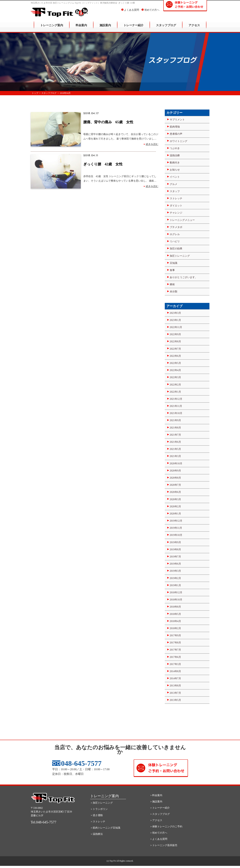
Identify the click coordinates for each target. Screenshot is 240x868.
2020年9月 (175, 471)
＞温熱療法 (97, 834)
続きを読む (152, 144)
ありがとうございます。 (184, 277)
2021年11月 (176, 406)
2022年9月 (175, 334)
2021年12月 (176, 399)
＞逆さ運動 (97, 815)
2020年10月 (176, 464)
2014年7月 (175, 678)
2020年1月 (175, 514)
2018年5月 (175, 614)
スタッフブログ (166, 28)
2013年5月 (175, 700)
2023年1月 (175, 320)
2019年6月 (175, 564)
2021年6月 (175, 442)
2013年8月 (175, 686)
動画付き (175, 163)
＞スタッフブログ (160, 814)
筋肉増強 (175, 127)
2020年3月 (175, 499)
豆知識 (174, 263)
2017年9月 (175, 635)
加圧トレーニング (180, 256)
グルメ (174, 184)
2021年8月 (175, 428)
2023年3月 (175, 313)
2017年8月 (175, 643)
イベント (175, 177)
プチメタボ (176, 227)
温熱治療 (175, 155)
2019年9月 (175, 542)
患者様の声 (176, 134)
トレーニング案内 (52, 28)
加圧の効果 (176, 249)
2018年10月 (176, 600)
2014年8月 (175, 671)
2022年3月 (175, 377)
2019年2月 (175, 578)
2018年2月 (175, 628)
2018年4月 (175, 621)
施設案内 (105, 28)
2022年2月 (175, 385)
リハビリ (175, 241)
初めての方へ (150, 12)
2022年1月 (175, 392)
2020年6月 (175, 492)
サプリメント (177, 120)
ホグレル (175, 234)
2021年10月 (176, 413)
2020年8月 (175, 478)
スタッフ (175, 191)
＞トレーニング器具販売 (164, 845)
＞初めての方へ (159, 833)
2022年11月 (176, 327)
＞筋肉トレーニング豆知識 (105, 828)
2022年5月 (175, 363)
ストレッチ (176, 198)
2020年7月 (175, 485)
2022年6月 (175, 356)
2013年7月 (175, 693)
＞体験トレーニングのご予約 (166, 827)
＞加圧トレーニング (102, 803)
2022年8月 (175, 342)
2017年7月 (175, 650)
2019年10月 (176, 535)
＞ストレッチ (98, 822)
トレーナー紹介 (133, 28)
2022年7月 (175, 349)
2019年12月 (176, 521)
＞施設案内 (156, 802)
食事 (172, 270)
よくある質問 (130, 12)
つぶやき (175, 148)
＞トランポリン (99, 809)
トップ (35, 93)
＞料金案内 (156, 795)
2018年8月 (175, 607)
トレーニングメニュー (182, 220)
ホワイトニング (179, 141)
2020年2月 (175, 507)
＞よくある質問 (159, 839)
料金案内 (81, 28)
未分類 (174, 292)
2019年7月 (175, 557)
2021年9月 (175, 420)
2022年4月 (175, 370)
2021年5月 (175, 449)
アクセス (194, 28)
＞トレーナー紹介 (160, 808)
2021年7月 (175, 435)
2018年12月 (176, 592)
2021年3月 (175, 456)
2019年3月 (175, 571)
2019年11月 (176, 528)
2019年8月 (175, 550)
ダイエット (176, 206)
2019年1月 (175, 585)
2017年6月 (175, 657)
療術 (172, 284)
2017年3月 (175, 664)
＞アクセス (156, 820)
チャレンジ (176, 213)
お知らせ (175, 170)
